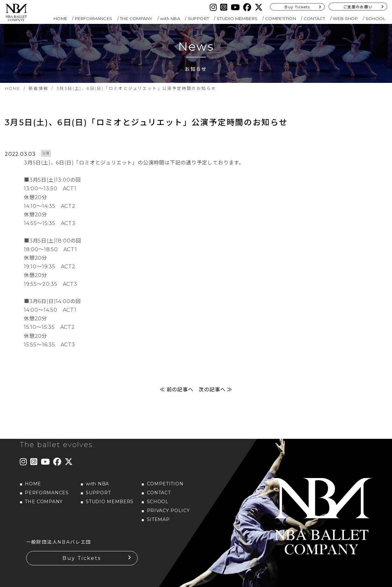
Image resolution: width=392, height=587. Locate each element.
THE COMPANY (136, 18)
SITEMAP (158, 519)
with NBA (170, 18)
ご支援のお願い (358, 7)
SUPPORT (199, 18)
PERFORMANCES (94, 18)
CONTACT (315, 18)
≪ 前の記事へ (177, 390)
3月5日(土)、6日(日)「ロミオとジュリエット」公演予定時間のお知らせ (146, 122)
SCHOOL (375, 18)
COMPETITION (281, 18)
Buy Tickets (297, 7)
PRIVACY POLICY (168, 511)
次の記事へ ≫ (215, 390)
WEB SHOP (345, 18)
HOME (61, 18)
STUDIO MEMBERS (237, 18)
